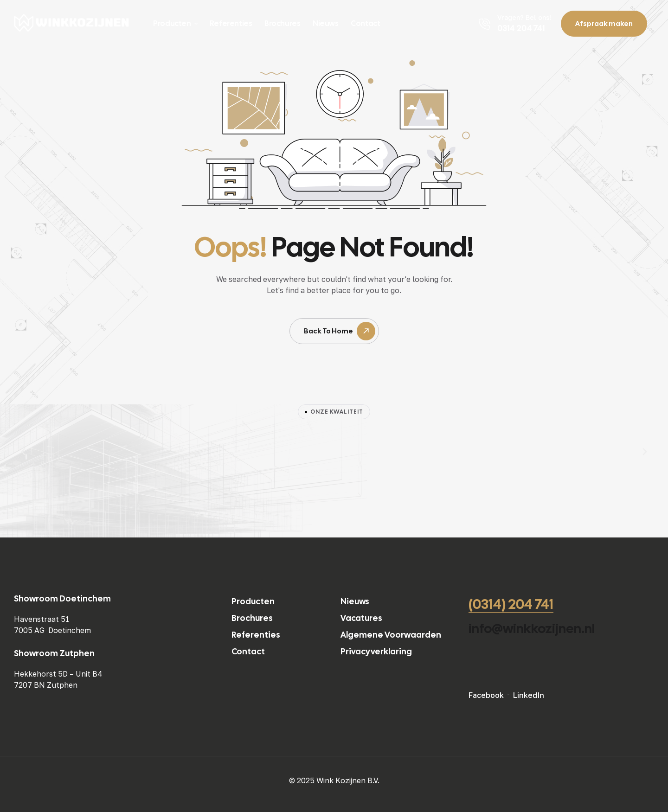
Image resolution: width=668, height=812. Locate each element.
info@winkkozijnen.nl (532, 628)
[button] (23, 452)
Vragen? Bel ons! (524, 17)
